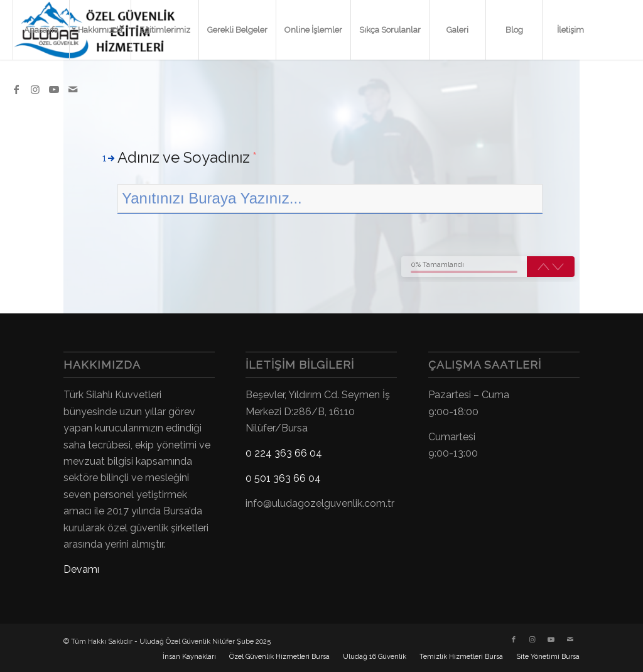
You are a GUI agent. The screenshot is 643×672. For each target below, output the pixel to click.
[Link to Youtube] (54, 89)
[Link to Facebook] (16, 89)
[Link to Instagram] (35, 89)
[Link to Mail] (73, 89)
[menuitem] (41, 30)
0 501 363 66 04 (283, 478)
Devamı (81, 569)
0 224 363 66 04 (284, 453)
